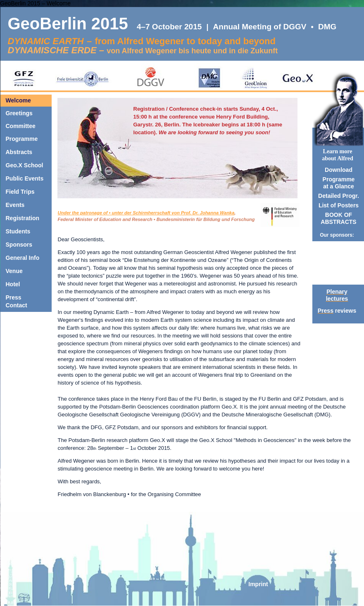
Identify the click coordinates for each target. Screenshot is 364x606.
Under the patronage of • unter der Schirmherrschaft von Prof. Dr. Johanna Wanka (146, 213)
